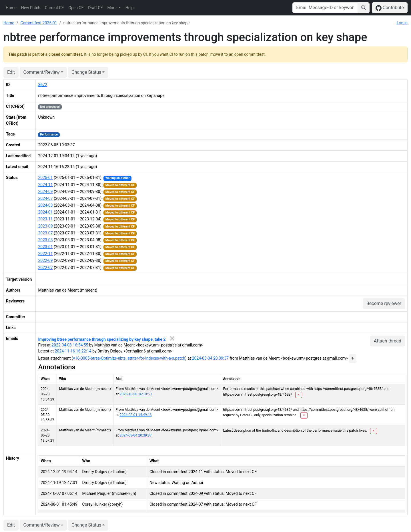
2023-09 (45, 226)
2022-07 (45, 268)
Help (130, 8)
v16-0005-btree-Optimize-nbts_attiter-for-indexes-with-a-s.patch (129, 358)
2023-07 (45, 233)
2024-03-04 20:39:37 (210, 358)
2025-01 (45, 178)
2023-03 (45, 240)
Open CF (76, 8)
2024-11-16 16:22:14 (73, 351)
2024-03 (45, 205)
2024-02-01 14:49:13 (136, 415)
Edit (11, 72)
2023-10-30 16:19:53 (136, 394)
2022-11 (45, 254)
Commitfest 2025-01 (39, 23)
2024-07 (45, 198)
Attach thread (388, 341)
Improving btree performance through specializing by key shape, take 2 (102, 339)
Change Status (86, 72)
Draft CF (95, 8)
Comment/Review (42, 72)
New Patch (31, 8)
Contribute (390, 8)
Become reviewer (384, 303)
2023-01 (45, 247)
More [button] (112, 8)
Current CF (54, 8)
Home (11, 8)
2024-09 (45, 192)
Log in (402, 23)
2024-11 (45, 185)
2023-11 (45, 219)
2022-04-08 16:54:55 (70, 345)
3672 (42, 85)
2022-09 (45, 260)
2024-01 (45, 212)
